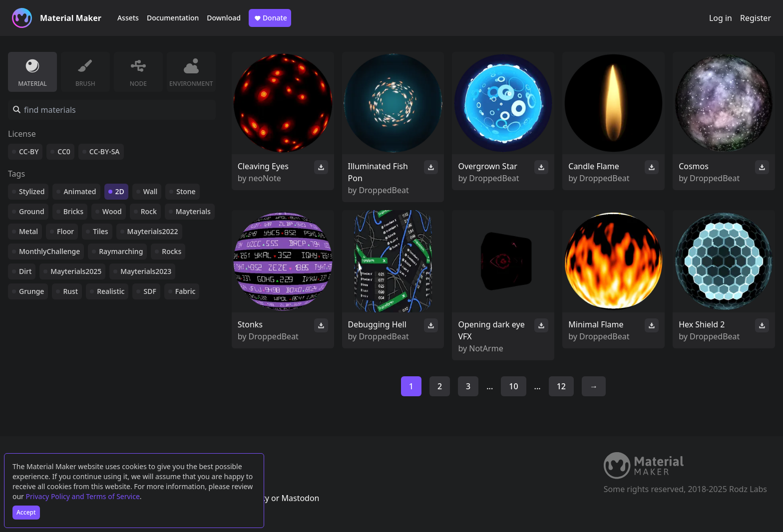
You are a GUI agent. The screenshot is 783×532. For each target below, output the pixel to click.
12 (561, 386)
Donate (270, 18)
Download (224, 18)
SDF (150, 291)
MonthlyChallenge (49, 251)
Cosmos (694, 166)
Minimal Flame (596, 324)
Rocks (172, 251)
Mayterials (193, 211)
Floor (65, 231)
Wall (150, 191)
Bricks (73, 211)
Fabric (186, 291)
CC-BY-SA (105, 151)
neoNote (265, 178)
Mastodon (300, 498)
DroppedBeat (384, 190)
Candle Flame (594, 166)
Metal (28, 231)
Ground (32, 211)
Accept (26, 512)
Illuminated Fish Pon (378, 172)
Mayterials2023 (146, 271)
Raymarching (121, 251)
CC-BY (29, 151)
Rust (70, 291)
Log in (721, 18)
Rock (149, 211)
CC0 (64, 151)
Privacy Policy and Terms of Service (83, 496)
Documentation (173, 18)
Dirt (25, 271)
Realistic (111, 291)
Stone (186, 191)
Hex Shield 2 (702, 324)
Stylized (32, 191)
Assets (128, 18)
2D (120, 191)
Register (756, 18)
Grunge (31, 291)
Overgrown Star (487, 166)
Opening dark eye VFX (491, 330)
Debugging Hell (377, 324)
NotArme (486, 348)
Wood (112, 211)
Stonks (250, 324)
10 (513, 386)
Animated (80, 191)
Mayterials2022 (153, 231)
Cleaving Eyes (263, 166)
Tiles (100, 231)
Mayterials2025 (76, 271)
